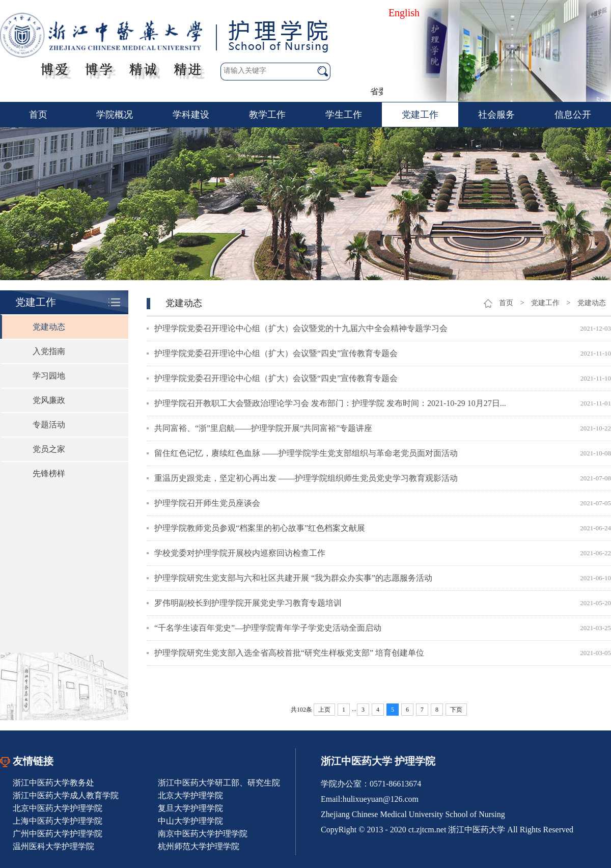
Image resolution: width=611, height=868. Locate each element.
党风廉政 (49, 400)
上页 (324, 710)
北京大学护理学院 (190, 795)
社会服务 (496, 115)
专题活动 (49, 425)
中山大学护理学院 (190, 821)
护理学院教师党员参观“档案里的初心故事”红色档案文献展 (260, 528)
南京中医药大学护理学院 (203, 834)
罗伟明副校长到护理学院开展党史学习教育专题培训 (248, 603)
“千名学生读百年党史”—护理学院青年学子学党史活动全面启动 (268, 628)
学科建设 (191, 115)
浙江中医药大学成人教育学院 (66, 795)
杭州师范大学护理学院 (199, 846)
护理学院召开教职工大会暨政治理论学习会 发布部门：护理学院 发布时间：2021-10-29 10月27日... (330, 403)
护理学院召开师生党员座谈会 (207, 503)
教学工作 (267, 115)
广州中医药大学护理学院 (58, 834)
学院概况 (115, 115)
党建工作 (420, 115)
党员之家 (49, 449)
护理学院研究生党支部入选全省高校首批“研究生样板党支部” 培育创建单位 (289, 653)
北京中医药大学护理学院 (58, 808)
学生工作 (344, 115)
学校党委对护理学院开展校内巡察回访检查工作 (240, 553)
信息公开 (573, 115)
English (404, 13)
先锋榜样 (49, 473)
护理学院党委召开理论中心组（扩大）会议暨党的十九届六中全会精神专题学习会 (301, 328)
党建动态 (49, 327)
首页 (38, 115)
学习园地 (49, 376)
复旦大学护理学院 (190, 808)
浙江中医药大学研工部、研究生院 (219, 783)
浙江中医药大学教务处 (53, 783)
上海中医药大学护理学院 (58, 821)
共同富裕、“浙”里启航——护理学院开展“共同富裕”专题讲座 (263, 428)
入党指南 (49, 351)
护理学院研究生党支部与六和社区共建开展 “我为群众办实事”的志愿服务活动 (293, 578)
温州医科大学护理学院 (53, 846)
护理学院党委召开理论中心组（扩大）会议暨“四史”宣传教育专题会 (276, 353)
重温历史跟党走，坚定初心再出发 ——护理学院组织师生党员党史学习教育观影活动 (306, 478)
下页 (456, 710)
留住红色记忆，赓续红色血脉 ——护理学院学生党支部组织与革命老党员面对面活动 (306, 453)
